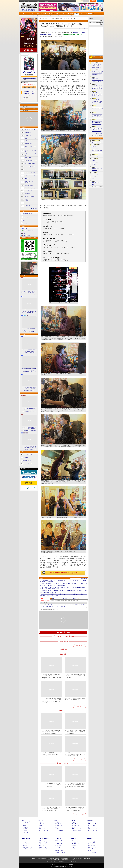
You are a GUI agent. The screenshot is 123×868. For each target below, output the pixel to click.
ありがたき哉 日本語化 (30, 196)
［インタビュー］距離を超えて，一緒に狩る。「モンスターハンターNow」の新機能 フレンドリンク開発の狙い (29, 410)
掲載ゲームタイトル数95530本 (29, 9)
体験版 (24, 825)
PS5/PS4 (38, 14)
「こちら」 (69, 860)
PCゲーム (25, 228)
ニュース (25, 95)
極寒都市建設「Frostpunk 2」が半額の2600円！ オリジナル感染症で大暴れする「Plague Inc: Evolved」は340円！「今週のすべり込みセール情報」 (51, 677)
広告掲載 (71, 864)
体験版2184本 (33, 10)
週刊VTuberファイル (29, 144)
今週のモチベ (28, 135)
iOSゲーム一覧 (59, 851)
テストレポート (76, 842)
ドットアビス (95, 174)
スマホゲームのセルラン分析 (31, 151)
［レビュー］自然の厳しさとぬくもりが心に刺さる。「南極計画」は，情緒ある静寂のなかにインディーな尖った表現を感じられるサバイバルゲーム (29, 389)
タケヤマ (61, 606)
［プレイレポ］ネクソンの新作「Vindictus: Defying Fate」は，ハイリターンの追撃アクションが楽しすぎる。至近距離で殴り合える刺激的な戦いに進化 (97, 80)
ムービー (25, 99)
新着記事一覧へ (80, 646)
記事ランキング (27, 832)
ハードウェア (70, 14)
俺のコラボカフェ (29, 179)
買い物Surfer (27, 194)
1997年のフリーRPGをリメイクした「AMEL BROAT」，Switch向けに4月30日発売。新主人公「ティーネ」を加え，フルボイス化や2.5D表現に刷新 (97, 108)
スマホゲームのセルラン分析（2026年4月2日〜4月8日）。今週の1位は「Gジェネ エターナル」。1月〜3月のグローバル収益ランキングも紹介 (97, 66)
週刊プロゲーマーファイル (31, 138)
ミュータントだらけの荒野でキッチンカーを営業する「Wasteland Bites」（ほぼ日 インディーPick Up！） (75, 676)
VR (63, 14)
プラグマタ (94, 178)
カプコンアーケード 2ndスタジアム (97, 169)
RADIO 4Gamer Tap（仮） (30, 163)
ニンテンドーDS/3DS (43, 839)
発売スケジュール (44, 829)
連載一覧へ (35, 209)
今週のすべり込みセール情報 (31, 155)
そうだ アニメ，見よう (30, 166)
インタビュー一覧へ (80, 814)
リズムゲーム (64, 16)
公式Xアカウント (28, 1)
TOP (22, 14)
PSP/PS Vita (90, 820)
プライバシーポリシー (28, 454)
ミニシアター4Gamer (29, 191)
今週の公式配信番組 (29, 141)
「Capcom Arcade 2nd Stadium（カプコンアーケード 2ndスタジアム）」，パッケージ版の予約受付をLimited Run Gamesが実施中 (97, 116)
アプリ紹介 (58, 847)
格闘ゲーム (39, 16)
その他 (70, 16)
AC (77, 14)
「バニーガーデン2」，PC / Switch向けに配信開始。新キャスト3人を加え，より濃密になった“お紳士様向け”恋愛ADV (97, 101)
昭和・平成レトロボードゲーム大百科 (31, 182)
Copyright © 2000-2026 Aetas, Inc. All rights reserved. (62, 866)
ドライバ (25, 223)
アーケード (90, 839)
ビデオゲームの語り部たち (31, 188)
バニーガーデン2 (95, 146)
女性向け (57, 14)
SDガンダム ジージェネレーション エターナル (97, 151)
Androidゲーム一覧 (60, 852)
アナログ (83, 14)
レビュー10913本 (25, 10)
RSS (21, 1)
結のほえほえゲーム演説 (30, 173)
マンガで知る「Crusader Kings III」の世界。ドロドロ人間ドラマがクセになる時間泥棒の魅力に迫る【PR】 (29, 312)
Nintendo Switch (26, 235)
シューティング (55, 16)
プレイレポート (59, 824)
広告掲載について (27, 461)
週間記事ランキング (28, 214)
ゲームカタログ (78, 16)
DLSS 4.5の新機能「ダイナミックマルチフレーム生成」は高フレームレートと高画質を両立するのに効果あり (75, 732)
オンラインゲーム (27, 822)
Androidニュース (60, 842)
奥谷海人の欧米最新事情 (30, 130)
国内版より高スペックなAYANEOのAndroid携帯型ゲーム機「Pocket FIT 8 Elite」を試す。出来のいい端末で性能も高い (51, 732)
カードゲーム (46, 16)
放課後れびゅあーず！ (30, 206)
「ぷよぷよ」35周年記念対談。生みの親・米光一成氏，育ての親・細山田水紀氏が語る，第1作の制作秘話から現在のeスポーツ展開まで (29, 429)
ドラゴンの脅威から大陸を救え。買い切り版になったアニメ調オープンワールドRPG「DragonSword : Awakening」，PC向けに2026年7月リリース (97, 130)
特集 (24, 97)
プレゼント (26, 217)
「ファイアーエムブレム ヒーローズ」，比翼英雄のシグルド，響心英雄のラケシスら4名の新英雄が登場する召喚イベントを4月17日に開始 (97, 94)
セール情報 (58, 845)
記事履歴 (93, 1)
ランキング (100, 1)
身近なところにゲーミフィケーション (31, 200)
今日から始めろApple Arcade (31, 176)
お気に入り (86, 1)
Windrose (94, 160)
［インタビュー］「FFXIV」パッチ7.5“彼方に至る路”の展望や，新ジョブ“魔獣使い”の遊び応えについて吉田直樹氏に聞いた (29, 448)
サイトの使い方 (37, 1)
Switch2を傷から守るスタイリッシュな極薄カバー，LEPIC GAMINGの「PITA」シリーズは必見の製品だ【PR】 (97, 87)
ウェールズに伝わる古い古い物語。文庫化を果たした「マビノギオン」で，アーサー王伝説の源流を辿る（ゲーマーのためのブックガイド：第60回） (51, 701)
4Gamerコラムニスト (29, 185)
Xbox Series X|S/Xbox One (29, 231)
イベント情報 (31, 16)
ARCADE (72, 605)
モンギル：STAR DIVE (97, 142)
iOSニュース (59, 840)
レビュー (25, 824)
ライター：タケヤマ (83, 28)
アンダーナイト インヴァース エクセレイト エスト (29, 72)
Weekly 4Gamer (28, 132)
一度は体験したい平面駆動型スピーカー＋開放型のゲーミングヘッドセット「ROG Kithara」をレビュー (51, 754)
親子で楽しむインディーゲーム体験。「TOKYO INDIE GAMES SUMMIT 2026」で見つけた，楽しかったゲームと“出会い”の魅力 (29, 293)
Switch (44, 14)
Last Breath (94, 164)
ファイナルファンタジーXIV (97, 183)
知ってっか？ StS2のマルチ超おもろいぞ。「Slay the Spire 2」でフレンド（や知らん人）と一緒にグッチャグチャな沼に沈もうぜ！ (29, 351)
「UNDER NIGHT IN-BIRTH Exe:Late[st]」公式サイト (65, 573)
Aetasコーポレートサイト (29, 464)
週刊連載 (25, 829)
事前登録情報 (59, 844)
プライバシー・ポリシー (62, 864)
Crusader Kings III (95, 156)
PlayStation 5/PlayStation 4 (28, 233)
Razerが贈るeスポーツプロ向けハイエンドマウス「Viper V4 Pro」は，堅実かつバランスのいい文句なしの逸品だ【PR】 (75, 754)
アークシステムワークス (29, 78)
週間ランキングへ (99, 134)
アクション (78, 605)
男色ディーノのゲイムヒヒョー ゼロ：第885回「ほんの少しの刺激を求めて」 (75, 699)
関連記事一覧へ (85, 578)
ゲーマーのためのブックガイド (31, 170)
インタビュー (23, 16)
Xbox (32, 14)
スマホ (50, 14)
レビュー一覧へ (80, 760)
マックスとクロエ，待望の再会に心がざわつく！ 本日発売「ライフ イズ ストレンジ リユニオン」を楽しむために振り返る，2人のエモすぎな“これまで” (29, 330)
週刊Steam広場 (28, 158)
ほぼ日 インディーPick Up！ (31, 161)
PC (27, 14)
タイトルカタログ (44, 831)
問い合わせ (45, 1)
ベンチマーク (75, 849)
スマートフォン (58, 839)
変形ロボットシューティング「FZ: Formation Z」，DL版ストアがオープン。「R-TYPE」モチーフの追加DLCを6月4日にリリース (97, 123)
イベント (54, 606)
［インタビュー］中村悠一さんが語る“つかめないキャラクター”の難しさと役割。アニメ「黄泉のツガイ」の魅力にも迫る (75, 809)
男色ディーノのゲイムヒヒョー (31, 147)
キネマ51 (27, 203)
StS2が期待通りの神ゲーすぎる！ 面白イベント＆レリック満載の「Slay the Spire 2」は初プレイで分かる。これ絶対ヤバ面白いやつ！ (29, 370)
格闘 (50, 606)
